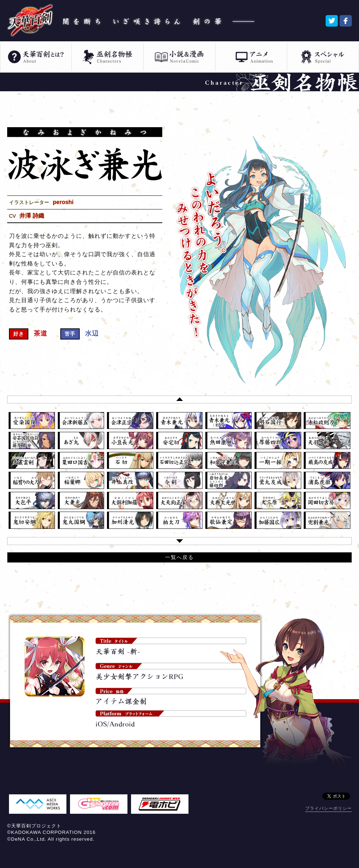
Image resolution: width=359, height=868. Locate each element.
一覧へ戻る (179, 557)
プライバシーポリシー (328, 808)
